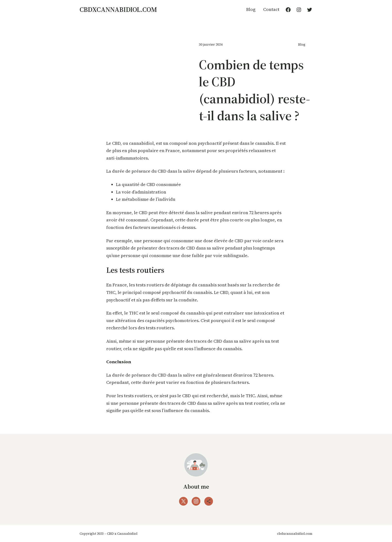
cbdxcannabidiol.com (118, 9)
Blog (302, 44)
